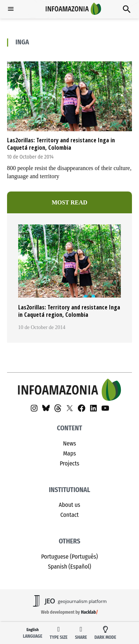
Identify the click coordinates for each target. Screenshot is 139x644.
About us (70, 505)
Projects (69, 463)
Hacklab (89, 612)
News (69, 443)
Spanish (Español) (69, 567)
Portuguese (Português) (69, 557)
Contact (70, 515)
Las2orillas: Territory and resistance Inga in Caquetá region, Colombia (61, 144)
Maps (69, 453)
